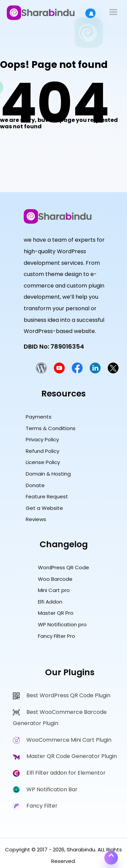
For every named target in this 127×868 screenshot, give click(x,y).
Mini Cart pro (54, 590)
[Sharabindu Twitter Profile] (113, 372)
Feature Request (47, 496)
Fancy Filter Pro (57, 636)
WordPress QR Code (63, 567)
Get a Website (44, 508)
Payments (39, 417)
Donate (35, 485)
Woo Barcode (55, 579)
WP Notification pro (62, 624)
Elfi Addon (50, 602)
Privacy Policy (42, 439)
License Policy (43, 462)
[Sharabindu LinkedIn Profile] (95, 372)
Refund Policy (43, 451)
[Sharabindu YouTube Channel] (59, 372)
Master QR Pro (56, 613)
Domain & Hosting (48, 474)
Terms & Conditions (51, 428)
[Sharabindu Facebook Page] (77, 372)
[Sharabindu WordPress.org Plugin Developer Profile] (41, 372)
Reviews (36, 519)
